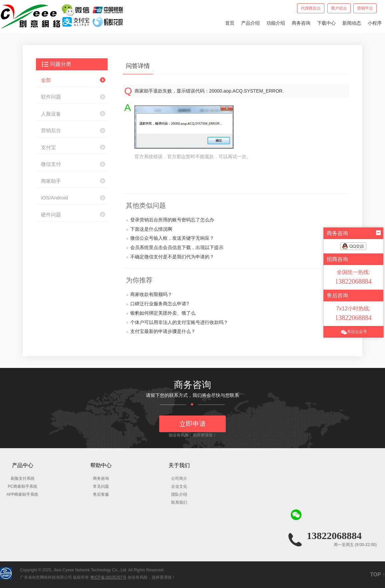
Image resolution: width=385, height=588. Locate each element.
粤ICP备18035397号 (108, 577)
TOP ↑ (378, 575)
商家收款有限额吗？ (149, 295)
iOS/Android (54, 198)
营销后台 (51, 130)
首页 (230, 23)
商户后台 (339, 8)
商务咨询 (301, 23)
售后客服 (101, 494)
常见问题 (101, 486)
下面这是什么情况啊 (149, 229)
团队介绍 (179, 494)
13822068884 (334, 536)
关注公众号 (354, 332)
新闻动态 (352, 23)
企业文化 (179, 486)
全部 (46, 80)
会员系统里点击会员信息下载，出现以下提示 (175, 248)
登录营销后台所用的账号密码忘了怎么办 (170, 220)
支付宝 (48, 147)
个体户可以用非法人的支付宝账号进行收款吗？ (177, 323)
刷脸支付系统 (23, 478)
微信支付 (51, 164)
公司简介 (179, 478)
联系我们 (179, 502)
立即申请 (192, 424)
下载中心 (326, 23)
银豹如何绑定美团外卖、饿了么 (161, 313)
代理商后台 (311, 8)
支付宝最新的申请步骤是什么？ (161, 332)
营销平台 (365, 8)
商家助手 (51, 181)
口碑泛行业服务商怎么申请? (157, 304)
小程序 (375, 23)
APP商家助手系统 (22, 494)
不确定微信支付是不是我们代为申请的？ (170, 257)
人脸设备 (51, 114)
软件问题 (51, 97)
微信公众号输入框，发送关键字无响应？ (170, 238)
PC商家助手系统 (22, 486)
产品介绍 (250, 23)
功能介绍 (276, 23)
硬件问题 (51, 215)
